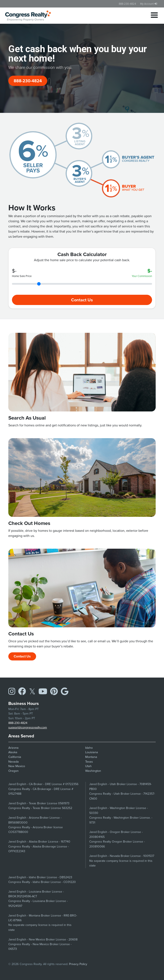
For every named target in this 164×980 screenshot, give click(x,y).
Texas (89, 762)
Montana (91, 757)
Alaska (13, 752)
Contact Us (82, 300)
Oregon (13, 771)
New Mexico (17, 766)
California (15, 757)
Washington (93, 771)
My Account (149, 4)
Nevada (14, 762)
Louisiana (92, 752)
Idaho (89, 748)
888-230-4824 (127, 4)
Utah (88, 766)
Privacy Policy (78, 964)
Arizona (13, 748)
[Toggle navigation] (154, 16)
